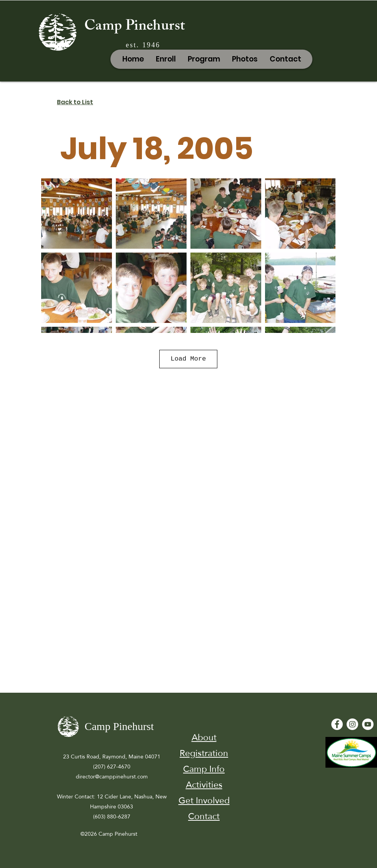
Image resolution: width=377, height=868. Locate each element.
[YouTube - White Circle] (368, 724)
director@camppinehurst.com (112, 777)
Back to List (75, 102)
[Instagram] (352, 724)
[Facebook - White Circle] (337, 724)
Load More (188, 359)
